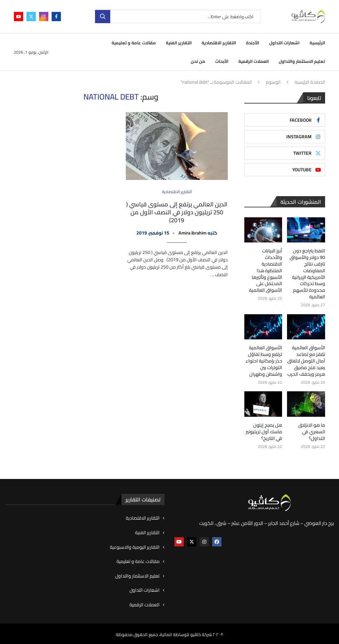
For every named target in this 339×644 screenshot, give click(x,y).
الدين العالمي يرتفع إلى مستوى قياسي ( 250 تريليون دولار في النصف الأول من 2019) (177, 212)
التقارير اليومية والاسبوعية (135, 546)
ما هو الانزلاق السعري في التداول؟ (312, 431)
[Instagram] (44, 17)
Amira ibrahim (193, 233)
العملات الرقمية (254, 61)
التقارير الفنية (179, 43)
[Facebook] (56, 17)
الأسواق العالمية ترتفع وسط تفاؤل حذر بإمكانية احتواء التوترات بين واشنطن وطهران (264, 360)
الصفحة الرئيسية (310, 82)
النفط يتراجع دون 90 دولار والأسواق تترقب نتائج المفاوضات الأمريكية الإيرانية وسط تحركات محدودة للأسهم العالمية (307, 274)
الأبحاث (222, 61)
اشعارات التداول (284, 43)
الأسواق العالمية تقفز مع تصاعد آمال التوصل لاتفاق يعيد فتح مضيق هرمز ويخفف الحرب (306, 360)
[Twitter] (31, 17)
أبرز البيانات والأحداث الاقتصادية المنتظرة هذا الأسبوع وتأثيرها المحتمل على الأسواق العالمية (263, 267)
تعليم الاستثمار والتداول (302, 61)
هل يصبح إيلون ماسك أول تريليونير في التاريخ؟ (264, 431)
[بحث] (178, 17)
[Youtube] (19, 17)
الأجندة (253, 43)
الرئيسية (317, 43)
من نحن (198, 61)
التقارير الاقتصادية (219, 43)
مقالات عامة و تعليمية (134, 43)
